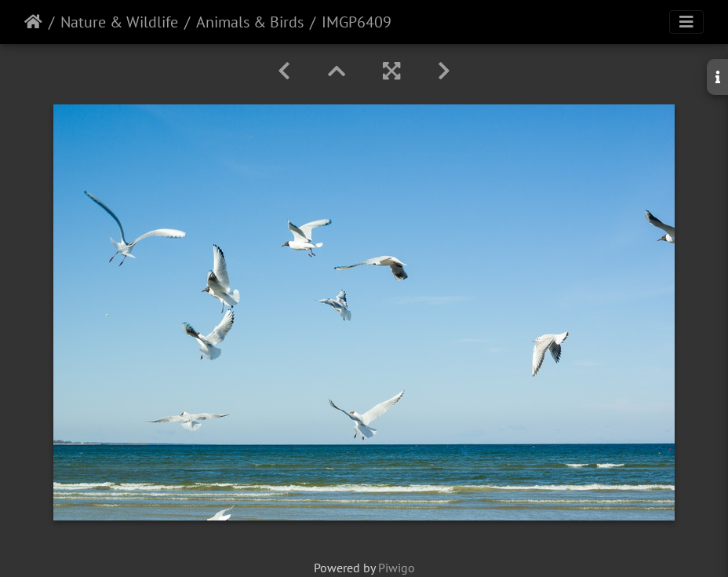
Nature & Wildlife (119, 22)
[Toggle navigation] (686, 22)
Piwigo (397, 568)
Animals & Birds (250, 22)
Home (33, 22)
